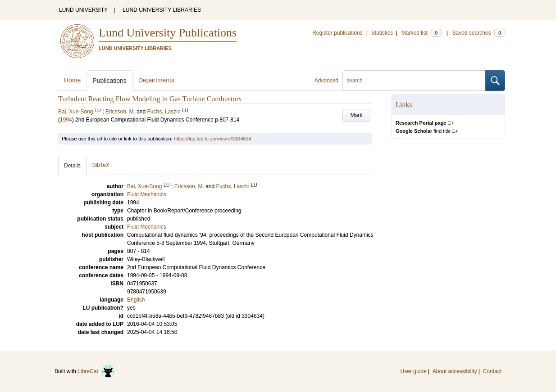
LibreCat (96, 371)
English (136, 300)
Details (72, 166)
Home (72, 80)
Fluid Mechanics (147, 227)
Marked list (422, 33)
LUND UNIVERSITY (83, 10)
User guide (414, 371)
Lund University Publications (168, 33)
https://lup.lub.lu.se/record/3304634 (213, 139)
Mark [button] (357, 115)
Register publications (337, 33)
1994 (66, 120)
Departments (156, 80)
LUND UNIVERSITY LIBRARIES (162, 10)
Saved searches (479, 33)
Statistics (382, 33)
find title (423, 131)
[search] (414, 81)
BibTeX (101, 165)
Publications (109, 81)
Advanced (326, 81)
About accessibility (455, 371)
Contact (492, 371)
